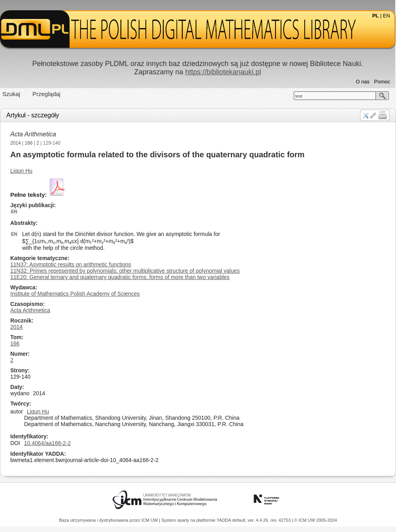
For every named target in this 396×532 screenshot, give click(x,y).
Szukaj (11, 94)
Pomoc (382, 82)
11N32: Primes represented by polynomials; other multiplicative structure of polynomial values (125, 271)
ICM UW (150, 520)
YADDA (224, 520)
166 (29, 143)
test (299, 96)
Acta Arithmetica (33, 134)
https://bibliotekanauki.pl (223, 72)
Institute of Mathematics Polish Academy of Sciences (75, 294)
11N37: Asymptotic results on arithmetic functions (71, 264)
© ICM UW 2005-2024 (315, 520)
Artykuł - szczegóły (33, 115)
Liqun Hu (21, 171)
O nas (363, 82)
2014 (16, 143)
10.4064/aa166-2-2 (47, 443)
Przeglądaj (46, 94)
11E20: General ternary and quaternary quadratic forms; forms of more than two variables (120, 277)
